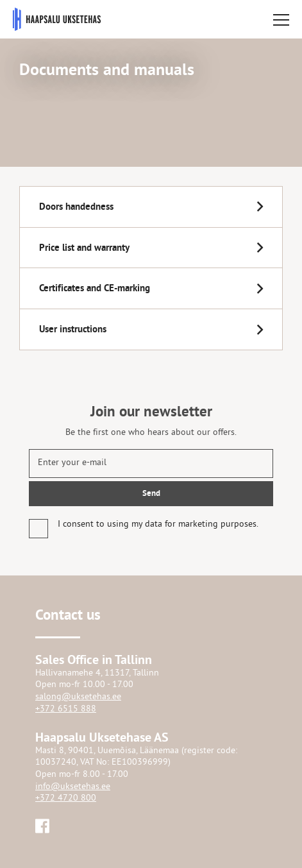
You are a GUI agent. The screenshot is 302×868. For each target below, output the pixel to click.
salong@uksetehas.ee (78, 697)
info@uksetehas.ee (73, 787)
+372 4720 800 (66, 798)
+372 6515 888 (66, 709)
